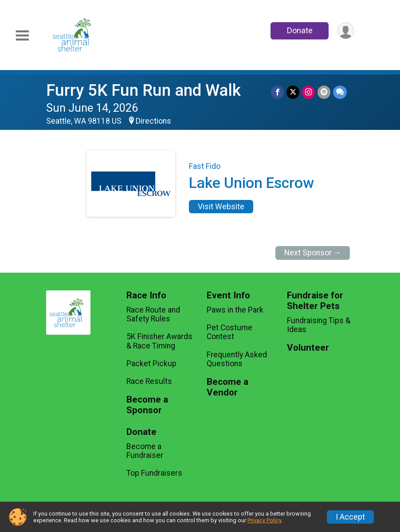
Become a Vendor (227, 387)
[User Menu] (346, 31)
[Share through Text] (340, 92)
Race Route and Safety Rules (153, 314)
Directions (153, 121)
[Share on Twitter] (293, 92)
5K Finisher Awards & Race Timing (159, 341)
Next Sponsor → (313, 253)
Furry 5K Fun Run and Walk (143, 90)
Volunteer (308, 348)
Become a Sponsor (147, 405)
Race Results (149, 381)
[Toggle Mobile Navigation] (22, 36)
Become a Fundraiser (145, 451)
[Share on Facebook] (277, 92)
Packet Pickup (151, 364)
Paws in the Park (235, 310)
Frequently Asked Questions (237, 359)
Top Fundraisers (154, 473)
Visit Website (221, 207)
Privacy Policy (264, 520)
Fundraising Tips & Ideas (319, 325)
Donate (300, 30)
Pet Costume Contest (229, 332)
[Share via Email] (324, 92)
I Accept (350, 517)
